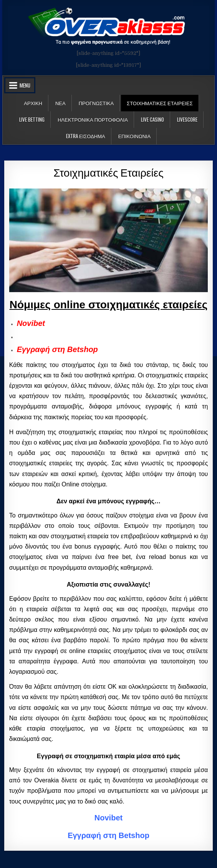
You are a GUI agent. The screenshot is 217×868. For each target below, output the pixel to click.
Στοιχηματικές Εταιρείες (108, 172)
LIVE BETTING (32, 119)
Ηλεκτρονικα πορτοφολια (93, 119)
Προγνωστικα (96, 103)
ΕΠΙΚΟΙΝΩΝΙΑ (134, 136)
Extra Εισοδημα (86, 136)
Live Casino (152, 119)
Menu (25, 85)
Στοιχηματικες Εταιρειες (160, 103)
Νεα (60, 103)
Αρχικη (33, 103)
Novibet (31, 323)
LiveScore (187, 119)
